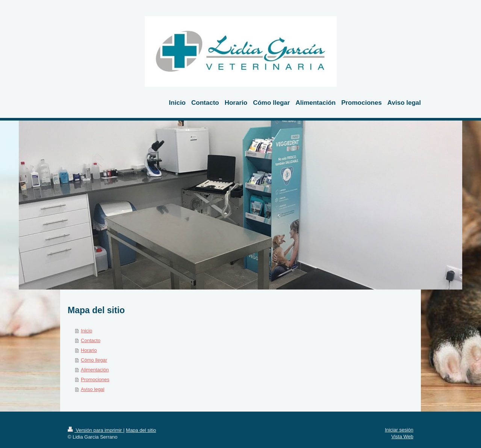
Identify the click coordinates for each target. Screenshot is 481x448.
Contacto (91, 340)
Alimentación (95, 370)
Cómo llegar (94, 360)
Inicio (86, 331)
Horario (89, 350)
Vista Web (402, 437)
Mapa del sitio (141, 430)
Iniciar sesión (399, 430)
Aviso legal (93, 389)
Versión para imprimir (95, 430)
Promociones (95, 379)
